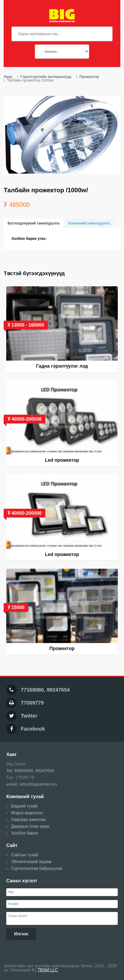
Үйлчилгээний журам (31, 862)
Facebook (33, 729)
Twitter (29, 716)
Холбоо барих (25, 833)
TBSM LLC (48, 970)
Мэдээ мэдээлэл (27, 813)
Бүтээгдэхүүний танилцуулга (33, 223)
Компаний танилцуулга (89, 223)
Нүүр (8, 77)
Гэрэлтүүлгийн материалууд (44, 77)
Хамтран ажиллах (28, 820)
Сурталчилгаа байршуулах (37, 868)
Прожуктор (87, 77)
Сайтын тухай (25, 855)
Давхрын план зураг (30, 826)
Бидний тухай (24, 806)
